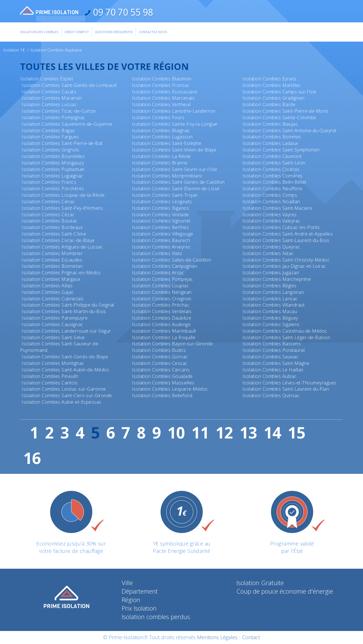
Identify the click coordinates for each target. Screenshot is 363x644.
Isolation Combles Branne (160, 163)
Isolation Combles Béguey (270, 318)
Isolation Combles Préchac (161, 305)
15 (296, 432)
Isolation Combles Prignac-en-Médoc (61, 273)
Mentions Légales (217, 637)
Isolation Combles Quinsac (271, 395)
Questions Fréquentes (114, 32)
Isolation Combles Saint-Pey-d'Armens (62, 208)
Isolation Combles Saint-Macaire (277, 208)
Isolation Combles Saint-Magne (276, 363)
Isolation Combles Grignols (50, 150)
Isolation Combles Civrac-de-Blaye (58, 240)
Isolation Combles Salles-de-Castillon (172, 260)
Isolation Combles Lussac (49, 104)
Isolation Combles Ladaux (270, 143)
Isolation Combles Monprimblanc (167, 176)
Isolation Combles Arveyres (161, 247)
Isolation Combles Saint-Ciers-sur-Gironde (67, 395)
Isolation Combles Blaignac (161, 130)
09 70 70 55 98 (122, 12)
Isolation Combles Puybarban (53, 169)
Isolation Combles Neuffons (273, 189)
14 (272, 432)
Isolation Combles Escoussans (165, 92)
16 (32, 458)
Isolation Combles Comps (270, 195)
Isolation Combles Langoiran (273, 292)
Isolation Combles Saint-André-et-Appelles (288, 234)
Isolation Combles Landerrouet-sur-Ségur (66, 331)
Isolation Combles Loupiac (161, 286)
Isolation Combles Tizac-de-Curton (59, 111)
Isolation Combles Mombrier (52, 253)
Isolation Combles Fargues (50, 137)
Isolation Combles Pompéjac (163, 279)
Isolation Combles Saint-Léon (274, 163)
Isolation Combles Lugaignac (52, 176)
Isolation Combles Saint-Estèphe (167, 143)
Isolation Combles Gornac (160, 357)
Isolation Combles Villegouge (163, 234)
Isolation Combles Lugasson (162, 137)
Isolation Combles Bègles (270, 286)
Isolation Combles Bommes (272, 137)
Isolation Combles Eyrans (270, 79)
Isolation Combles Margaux (51, 279)
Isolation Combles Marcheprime (277, 279)
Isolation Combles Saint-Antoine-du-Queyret (290, 130)
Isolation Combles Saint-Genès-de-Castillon (178, 182)
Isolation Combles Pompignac (53, 117)
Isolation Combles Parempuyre (55, 318)
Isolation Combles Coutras (271, 169)
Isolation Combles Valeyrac (271, 221)
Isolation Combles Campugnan (165, 266)
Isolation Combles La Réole (161, 156)
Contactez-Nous (153, 32)
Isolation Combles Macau (270, 311)
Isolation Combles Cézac (48, 215)
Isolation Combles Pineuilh (50, 376)
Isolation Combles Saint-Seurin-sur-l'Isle (175, 169)
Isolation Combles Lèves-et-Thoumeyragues (290, 383)
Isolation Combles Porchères (53, 189)
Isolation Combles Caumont (272, 156)
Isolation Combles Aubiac (270, 376)
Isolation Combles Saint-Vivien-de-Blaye (174, 150)
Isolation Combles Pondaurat (274, 350)
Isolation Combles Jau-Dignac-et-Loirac (284, 266)
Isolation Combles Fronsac (161, 85)
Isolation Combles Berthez (161, 227)
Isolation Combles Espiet (47, 79)
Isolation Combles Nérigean (162, 292)
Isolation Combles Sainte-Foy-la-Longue (175, 124)
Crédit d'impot (77, 32)
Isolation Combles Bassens (272, 344)
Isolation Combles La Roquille (164, 337)
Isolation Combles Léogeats (162, 202)
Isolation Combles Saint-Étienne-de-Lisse (176, 189)
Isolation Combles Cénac (48, 202)
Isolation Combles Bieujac (270, 124)
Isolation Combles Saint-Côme (54, 234)
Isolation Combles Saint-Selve (53, 337)
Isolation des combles (39, 32)
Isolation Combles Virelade (161, 215)
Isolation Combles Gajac (48, 292)
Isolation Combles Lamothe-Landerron (174, 111)
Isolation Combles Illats (157, 253)
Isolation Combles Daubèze (162, 318)
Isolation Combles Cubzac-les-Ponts (281, 227)
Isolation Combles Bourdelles (53, 156)
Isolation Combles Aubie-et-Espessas (61, 402)
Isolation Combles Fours (158, 117)
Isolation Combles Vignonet (161, 221)
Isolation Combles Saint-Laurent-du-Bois (286, 240)
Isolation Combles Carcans (161, 370)
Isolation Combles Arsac (158, 273)
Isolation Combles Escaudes (52, 260)
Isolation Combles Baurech (161, 240)
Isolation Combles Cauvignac (52, 324)
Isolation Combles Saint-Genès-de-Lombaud (69, 85)
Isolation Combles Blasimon (162, 79)
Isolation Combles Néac (268, 253)
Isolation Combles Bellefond (162, 395)
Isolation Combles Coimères (273, 176)
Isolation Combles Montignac (53, 363)
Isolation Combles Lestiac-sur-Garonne (64, 389)
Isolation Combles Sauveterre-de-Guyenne (67, 124)
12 (224, 432)
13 (248, 432)
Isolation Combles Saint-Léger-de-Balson (286, 337)
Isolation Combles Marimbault (164, 331)
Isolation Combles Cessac (160, 363)
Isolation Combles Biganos (161, 208)
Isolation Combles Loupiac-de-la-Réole (63, 195)
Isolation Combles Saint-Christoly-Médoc (286, 260)
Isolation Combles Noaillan (271, 202)
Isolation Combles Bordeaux (52, 227)
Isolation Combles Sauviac (271, 357)
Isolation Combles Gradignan (274, 98)
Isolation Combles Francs (49, 182)
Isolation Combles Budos (159, 350)
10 (176, 432)
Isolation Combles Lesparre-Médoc (170, 389)
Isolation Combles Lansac (270, 299)
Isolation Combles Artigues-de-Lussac (62, 247)
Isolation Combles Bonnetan (52, 266)
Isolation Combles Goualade (162, 376)
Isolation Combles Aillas (47, 286)
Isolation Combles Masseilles (163, 383)
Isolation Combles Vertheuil (161, 104)
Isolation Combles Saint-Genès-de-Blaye (65, 357)
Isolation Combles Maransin (52, 98)
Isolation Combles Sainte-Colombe (279, 117)
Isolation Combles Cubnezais (53, 299)
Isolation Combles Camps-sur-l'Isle (279, 92)
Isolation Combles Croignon (162, 299)
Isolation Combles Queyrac (271, 247)
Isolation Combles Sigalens (271, 324)
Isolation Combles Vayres (270, 215)
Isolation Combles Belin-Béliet (275, 182)
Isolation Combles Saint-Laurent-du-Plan (286, 389)
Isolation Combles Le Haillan (273, 370)
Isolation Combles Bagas (48, 130)
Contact (251, 637)
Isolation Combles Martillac (272, 85)
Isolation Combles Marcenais (163, 98)
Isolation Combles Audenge (161, 324)
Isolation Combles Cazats (49, 92)
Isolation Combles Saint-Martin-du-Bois (64, 311)
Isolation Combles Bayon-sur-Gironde (173, 344)
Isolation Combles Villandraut (274, 305)
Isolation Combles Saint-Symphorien (281, 150)
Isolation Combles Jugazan (271, 273)
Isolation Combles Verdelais (162, 311)
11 (200, 432)
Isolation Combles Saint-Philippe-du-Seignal (68, 305)
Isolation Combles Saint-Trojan (165, 195)
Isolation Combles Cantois (50, 383)
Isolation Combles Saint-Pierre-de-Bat (62, 143)
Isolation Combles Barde (269, 104)
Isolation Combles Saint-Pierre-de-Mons (285, 111)
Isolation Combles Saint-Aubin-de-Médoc (65, 370)
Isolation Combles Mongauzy (53, 163)
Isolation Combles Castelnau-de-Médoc (285, 331)
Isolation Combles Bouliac (50, 221)
